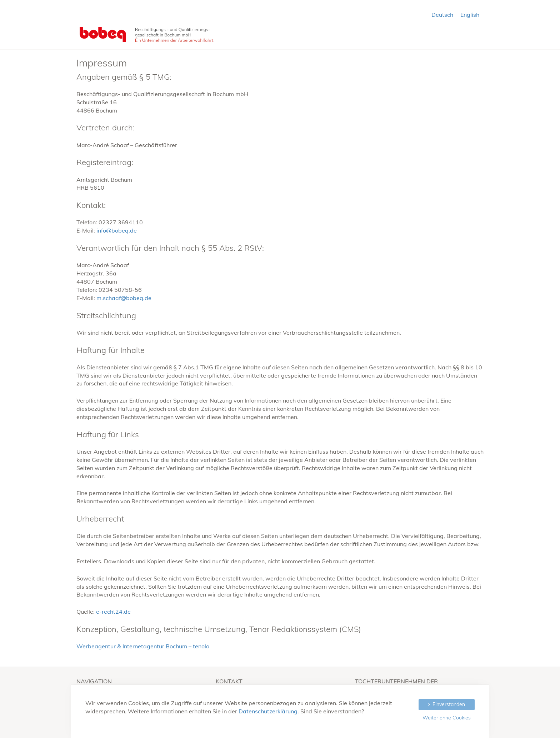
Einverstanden (449, 704)
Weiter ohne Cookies (447, 718)
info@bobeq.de (117, 230)
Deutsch (442, 15)
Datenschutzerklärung (268, 711)
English (470, 15)
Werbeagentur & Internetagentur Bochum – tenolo (143, 646)
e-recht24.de (113, 612)
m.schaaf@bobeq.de (124, 298)
